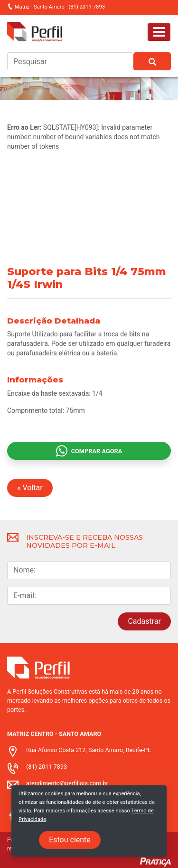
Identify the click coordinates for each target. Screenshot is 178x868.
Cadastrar (144, 621)
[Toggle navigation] (159, 32)
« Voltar (30, 488)
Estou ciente (70, 840)
